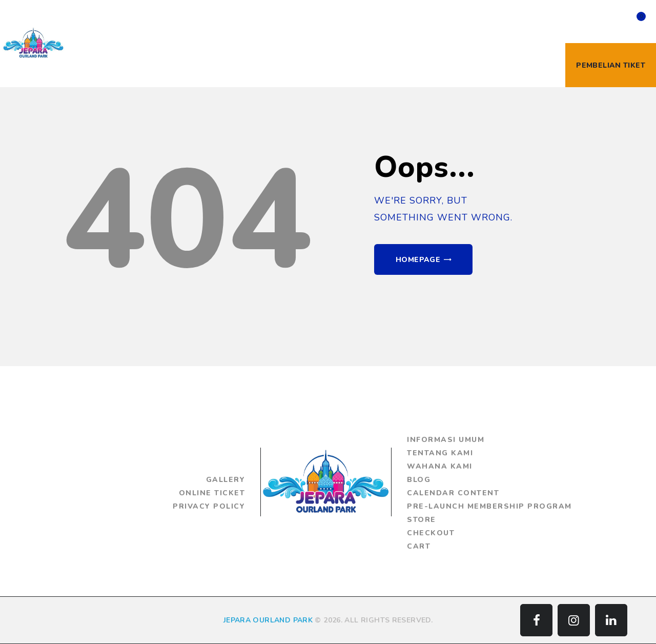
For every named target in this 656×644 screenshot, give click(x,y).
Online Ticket (212, 493)
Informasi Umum (446, 440)
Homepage (418, 260)
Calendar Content (453, 493)
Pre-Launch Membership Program (489, 506)
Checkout (431, 533)
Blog (419, 480)
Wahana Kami (440, 466)
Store (422, 520)
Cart (419, 546)
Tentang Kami (440, 453)
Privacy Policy (209, 506)
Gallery (226, 480)
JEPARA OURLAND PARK (268, 620)
